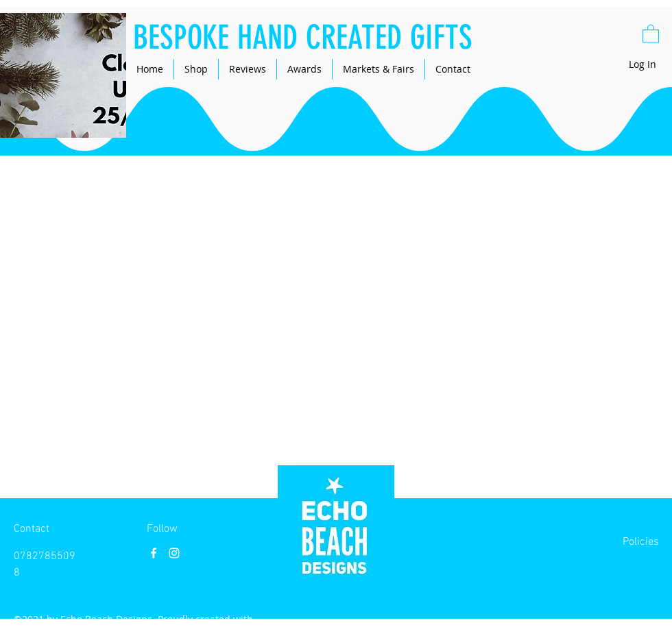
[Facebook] (154, 553)
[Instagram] (174, 553)
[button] (651, 33)
